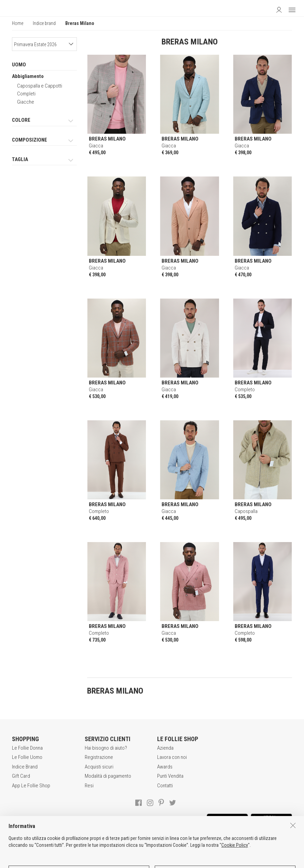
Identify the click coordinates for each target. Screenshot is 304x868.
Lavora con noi (172, 757)
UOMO (19, 65)
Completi (26, 94)
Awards (165, 767)
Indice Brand (25, 767)
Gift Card (21, 776)
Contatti (165, 786)
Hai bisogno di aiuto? (106, 748)
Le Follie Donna (27, 748)
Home (18, 23)
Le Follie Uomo (27, 757)
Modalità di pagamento (108, 776)
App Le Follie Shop (31, 786)
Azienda (165, 748)
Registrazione (99, 757)
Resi (89, 786)
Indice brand (44, 23)
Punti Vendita (170, 776)
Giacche (26, 102)
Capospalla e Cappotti (40, 86)
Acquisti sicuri (99, 767)
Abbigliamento (28, 76)
